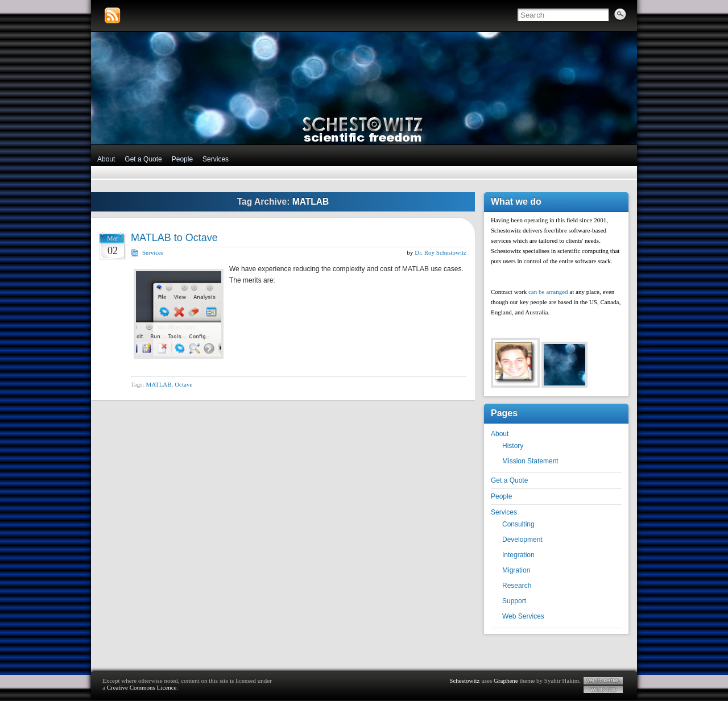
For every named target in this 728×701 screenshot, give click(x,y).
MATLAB (158, 384)
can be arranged (548, 292)
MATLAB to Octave (174, 238)
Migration (516, 570)
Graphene (506, 681)
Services (216, 159)
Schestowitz (464, 681)
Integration (518, 555)
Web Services (523, 616)
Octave (183, 384)
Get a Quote (143, 159)
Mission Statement (530, 461)
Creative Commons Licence (142, 687)
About (106, 159)
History (513, 446)
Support (514, 601)
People (182, 159)
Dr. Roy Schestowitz (440, 252)
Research (517, 586)
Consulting (518, 524)
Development (522, 540)
